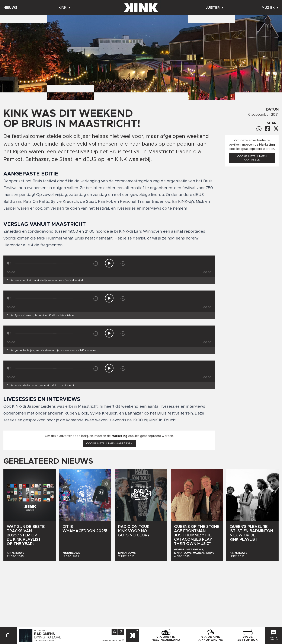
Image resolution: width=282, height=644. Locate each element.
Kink (64, 8)
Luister (214, 8)
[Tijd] (109, 272)
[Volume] (44, 263)
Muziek (270, 8)
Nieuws (10, 8)
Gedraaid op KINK (44, 641)
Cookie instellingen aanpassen (109, 443)
